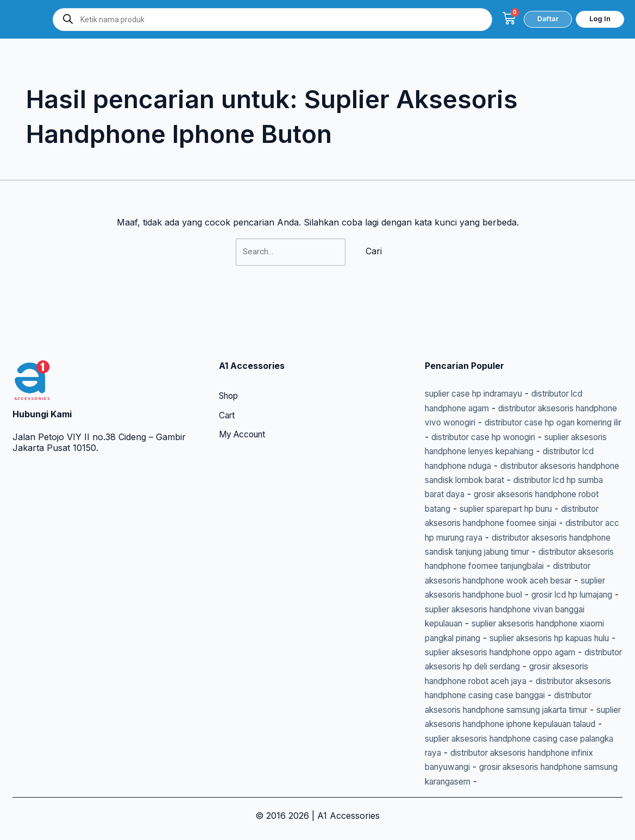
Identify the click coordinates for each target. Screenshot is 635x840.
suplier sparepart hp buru (516, 480)
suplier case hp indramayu (479, 351)
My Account (244, 393)
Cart (228, 373)
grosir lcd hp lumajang (548, 580)
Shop (230, 354)
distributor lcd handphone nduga (544, 423)
